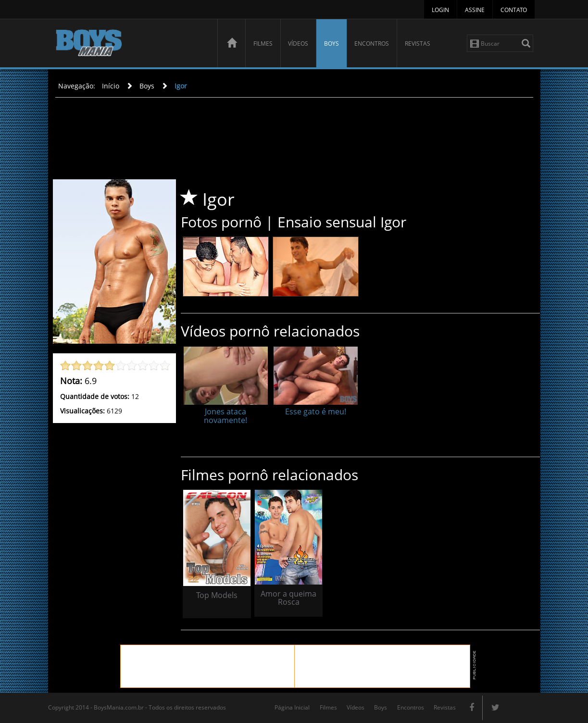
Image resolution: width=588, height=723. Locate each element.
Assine (475, 10)
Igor (181, 86)
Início (111, 86)
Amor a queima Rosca (288, 598)
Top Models (217, 595)
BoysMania (131, 44)
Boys (332, 44)
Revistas (418, 44)
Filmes (263, 44)
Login (440, 10)
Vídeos (298, 44)
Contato (514, 10)
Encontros (372, 44)
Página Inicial (292, 707)
